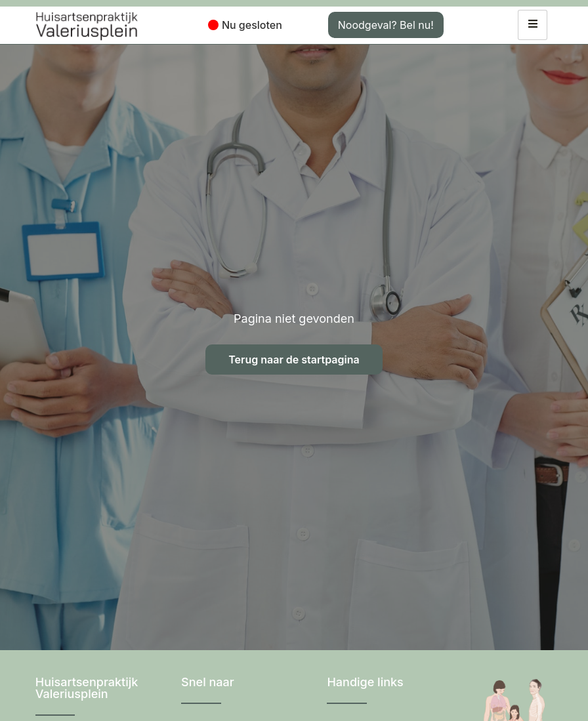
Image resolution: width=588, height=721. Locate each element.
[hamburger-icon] (533, 25)
